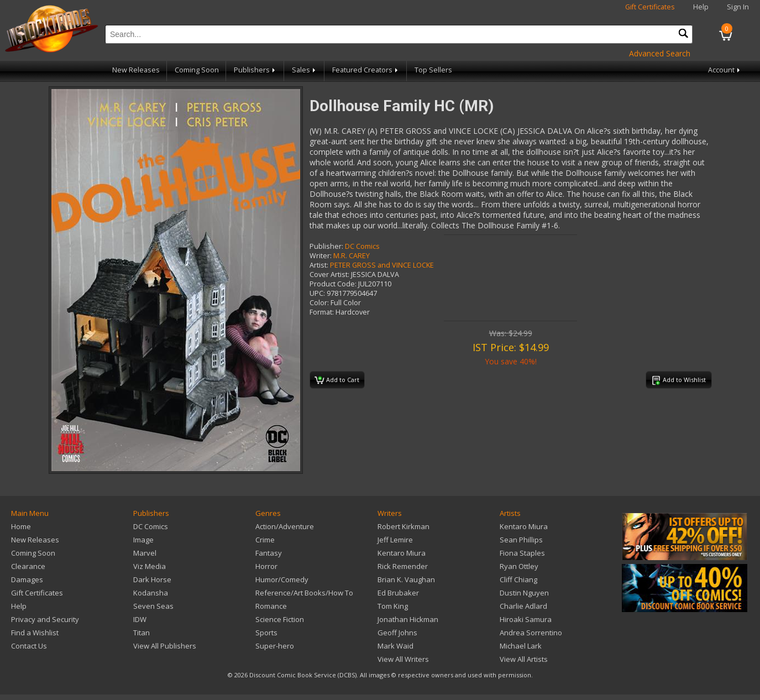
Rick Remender (403, 566)
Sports (266, 633)
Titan (141, 633)
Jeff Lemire (395, 540)
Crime (265, 540)
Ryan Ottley (519, 566)
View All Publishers (165, 646)
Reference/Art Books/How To (304, 593)
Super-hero (275, 646)
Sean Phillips (521, 540)
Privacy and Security (45, 619)
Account (725, 70)
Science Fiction (280, 619)
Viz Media (150, 566)
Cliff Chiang (518, 579)
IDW (140, 619)
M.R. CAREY (352, 256)
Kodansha (151, 593)
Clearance (28, 566)
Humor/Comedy (282, 579)
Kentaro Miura (402, 553)
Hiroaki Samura (526, 619)
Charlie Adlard (523, 606)
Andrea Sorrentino (531, 633)
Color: (319, 303)
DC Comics (362, 246)
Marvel (145, 553)
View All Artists (524, 659)
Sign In (738, 7)
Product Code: (333, 284)
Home (21, 526)
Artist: (319, 265)
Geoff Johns (397, 633)
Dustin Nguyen (524, 593)
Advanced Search (660, 53)
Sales (305, 70)
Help (701, 7)
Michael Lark (521, 646)
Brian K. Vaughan (406, 579)
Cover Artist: (329, 275)
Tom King (393, 606)
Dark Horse (152, 579)
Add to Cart (337, 380)
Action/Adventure (285, 526)
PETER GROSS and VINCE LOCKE (382, 265)
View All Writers (403, 659)
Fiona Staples (522, 553)
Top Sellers (433, 70)
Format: (322, 312)
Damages (27, 579)
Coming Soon (197, 70)
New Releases (136, 70)
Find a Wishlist (35, 633)
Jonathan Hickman (408, 619)
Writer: (321, 256)
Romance (271, 606)
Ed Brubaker (398, 593)
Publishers (255, 70)
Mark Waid (395, 646)
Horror (266, 566)
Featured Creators (366, 70)
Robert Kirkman (403, 526)
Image (143, 540)
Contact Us (29, 646)
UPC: (317, 293)
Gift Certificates (650, 7)
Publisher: (326, 246)
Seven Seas (153, 606)
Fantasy (269, 553)
